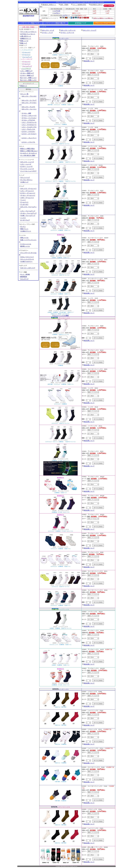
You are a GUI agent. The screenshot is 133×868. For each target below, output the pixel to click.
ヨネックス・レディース (67, 30)
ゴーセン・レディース (67, 33)
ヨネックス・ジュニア (89, 30)
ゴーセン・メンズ (46, 33)
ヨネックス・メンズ (47, 30)
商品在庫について (88, 61)
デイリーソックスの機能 (60, 316)
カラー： (90, 50)
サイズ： (90, 54)
